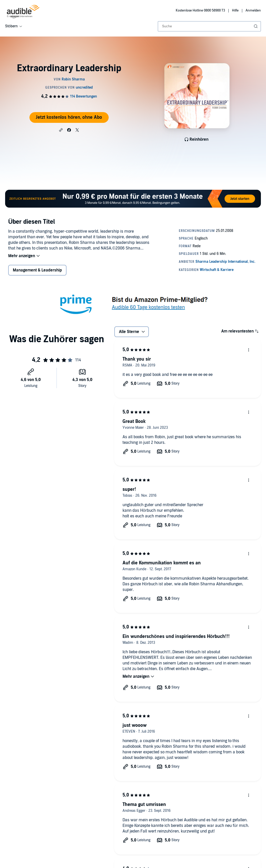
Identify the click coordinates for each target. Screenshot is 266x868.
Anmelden (253, 10)
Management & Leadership (37, 270)
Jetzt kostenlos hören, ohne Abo (69, 117)
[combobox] (209, 26)
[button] (61, 130)
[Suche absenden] (256, 26)
